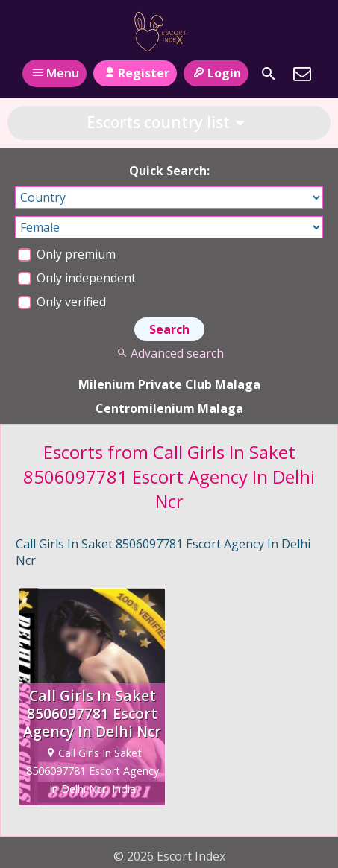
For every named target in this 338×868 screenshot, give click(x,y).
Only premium (67, 254)
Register (135, 73)
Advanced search (169, 353)
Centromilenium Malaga (169, 408)
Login (216, 73)
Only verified (62, 302)
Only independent (77, 278)
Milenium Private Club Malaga (169, 384)
